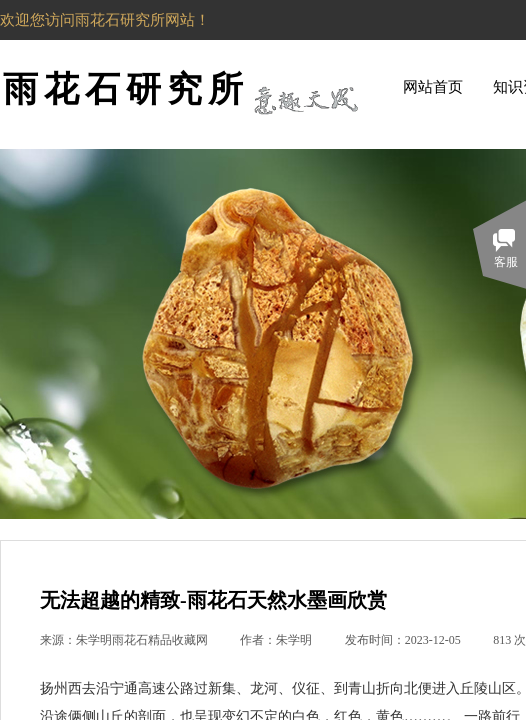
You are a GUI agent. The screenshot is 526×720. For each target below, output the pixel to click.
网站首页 (433, 87)
